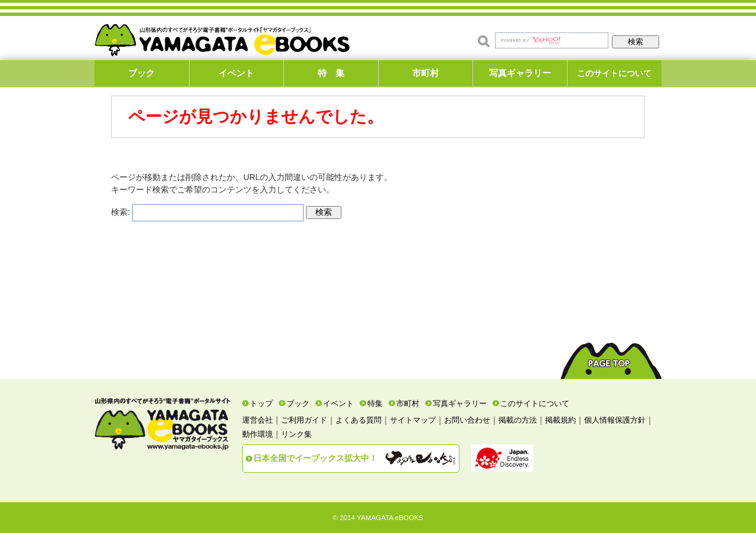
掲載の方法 (518, 420)
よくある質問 (359, 420)
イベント (236, 73)
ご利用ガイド (304, 420)
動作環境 (258, 434)
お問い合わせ (467, 420)
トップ (261, 403)
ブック (141, 73)
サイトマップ (413, 420)
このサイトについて (614, 73)
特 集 (331, 73)
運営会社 (258, 420)
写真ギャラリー (520, 73)
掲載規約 (561, 420)
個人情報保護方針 (615, 420)
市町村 (426, 73)
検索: (120, 212)
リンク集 (296, 434)
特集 (375, 403)
